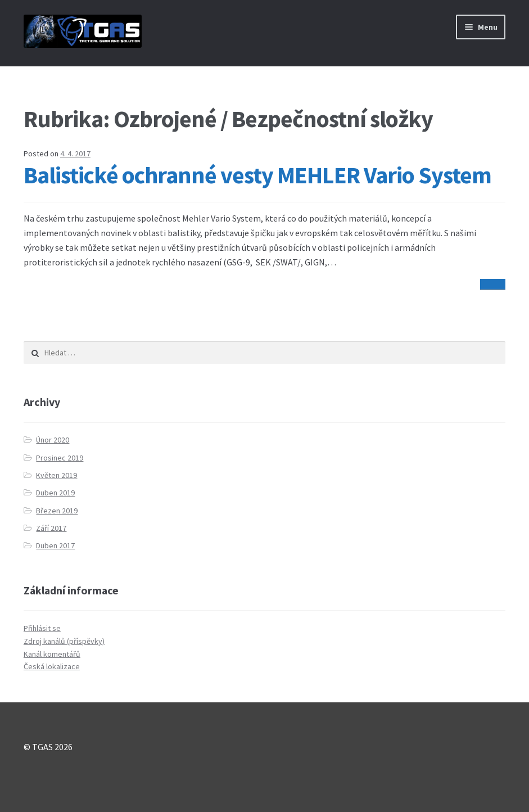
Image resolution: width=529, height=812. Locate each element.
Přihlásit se (42, 628)
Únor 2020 (53, 440)
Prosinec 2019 (60, 458)
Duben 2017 (55, 545)
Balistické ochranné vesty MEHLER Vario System (257, 175)
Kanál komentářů (52, 654)
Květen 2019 (56, 475)
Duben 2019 (55, 493)
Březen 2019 (57, 511)
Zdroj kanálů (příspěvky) (64, 641)
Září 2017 (51, 528)
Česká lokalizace (52, 666)
